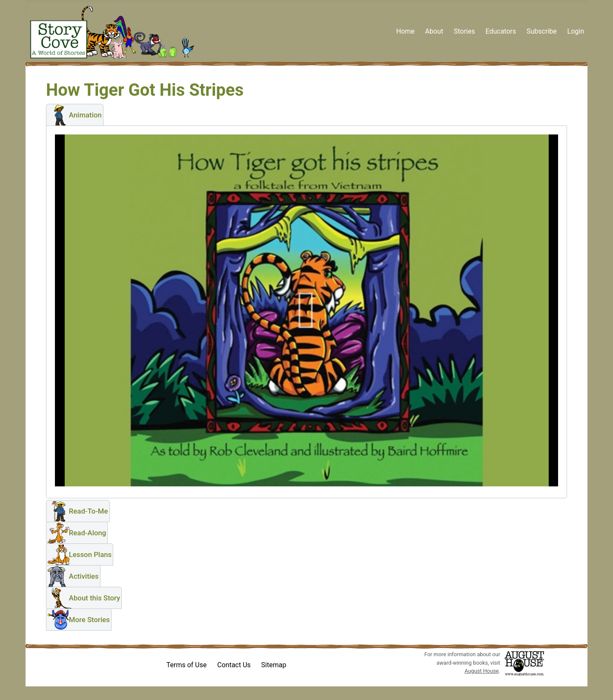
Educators (501, 31)
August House (481, 671)
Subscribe (542, 31)
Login (576, 31)
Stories (464, 31)
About (434, 31)
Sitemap (274, 665)
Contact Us (234, 665)
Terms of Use (187, 665)
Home (405, 31)
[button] (75, 115)
